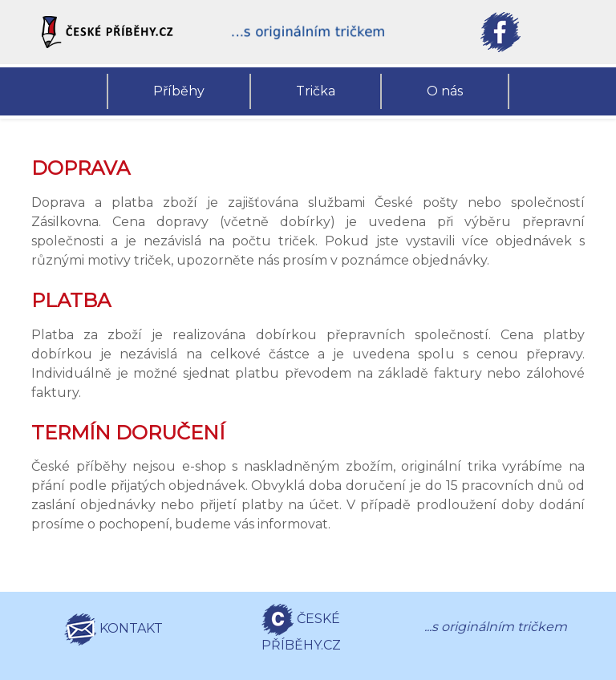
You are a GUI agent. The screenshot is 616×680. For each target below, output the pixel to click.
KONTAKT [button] (113, 629)
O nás (445, 91)
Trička (316, 91)
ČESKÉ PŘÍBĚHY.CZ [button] (301, 628)
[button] (115, 32)
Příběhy (179, 91)
